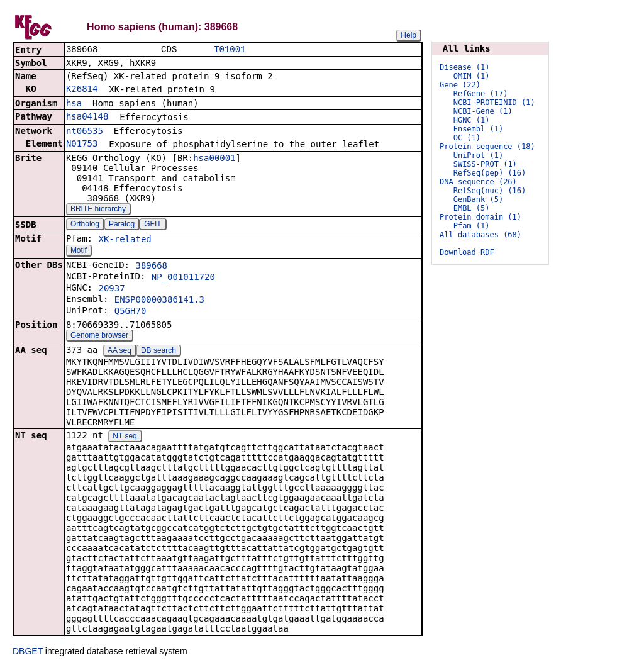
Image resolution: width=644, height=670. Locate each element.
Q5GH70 (130, 312)
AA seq (119, 352)
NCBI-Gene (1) (483, 111)
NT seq (125, 437)
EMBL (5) (472, 208)
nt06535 (85, 132)
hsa (74, 104)
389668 (151, 267)
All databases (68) (480, 235)
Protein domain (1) (480, 217)
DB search (158, 352)
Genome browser (99, 337)
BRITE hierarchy (98, 210)
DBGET (28, 652)
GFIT (153, 225)
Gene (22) (460, 85)
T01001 (230, 50)
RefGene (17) (481, 94)
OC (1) (467, 138)
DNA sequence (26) (478, 182)
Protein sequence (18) (487, 147)
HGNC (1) (472, 120)
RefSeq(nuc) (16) (490, 191)
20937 (111, 289)
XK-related (125, 240)
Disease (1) (464, 67)
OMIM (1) (472, 76)
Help (408, 35)
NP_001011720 (183, 278)
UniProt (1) (478, 155)
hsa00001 (214, 159)
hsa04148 (87, 118)
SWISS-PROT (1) (485, 164)
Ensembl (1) (478, 129)
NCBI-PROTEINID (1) (494, 103)
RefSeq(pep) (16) (490, 173)
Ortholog (85, 225)
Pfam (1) (472, 226)
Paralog (122, 225)
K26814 (82, 90)
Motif (79, 252)
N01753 (82, 145)
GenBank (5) (478, 199)
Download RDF (467, 252)
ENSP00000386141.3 (159, 301)
